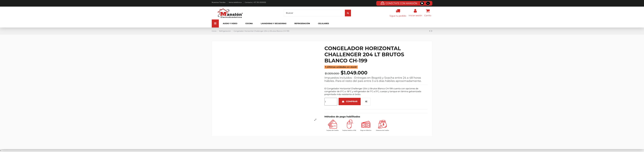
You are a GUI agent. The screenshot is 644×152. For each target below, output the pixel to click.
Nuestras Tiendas (219, 2)
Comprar (350, 101)
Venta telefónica (235, 2)
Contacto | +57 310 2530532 (255, 2)
